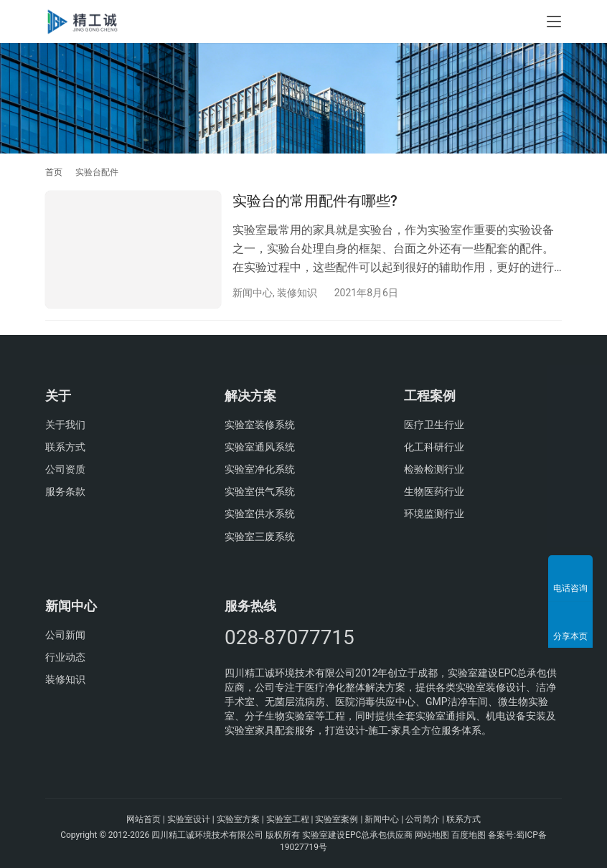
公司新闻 (65, 635)
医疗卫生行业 (434, 425)
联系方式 (65, 447)
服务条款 (65, 491)
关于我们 (65, 425)
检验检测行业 (434, 469)
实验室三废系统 (260, 537)
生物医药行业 (434, 491)
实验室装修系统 (260, 425)
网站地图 (432, 835)
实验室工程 (288, 819)
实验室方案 (238, 819)
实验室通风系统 (260, 447)
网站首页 (143, 819)
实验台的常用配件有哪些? (315, 201)
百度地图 (469, 835)
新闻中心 (253, 293)
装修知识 (297, 293)
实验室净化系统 (260, 469)
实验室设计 (189, 819)
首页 (54, 172)
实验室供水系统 (260, 514)
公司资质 (65, 469)
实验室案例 (337, 819)
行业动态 (65, 657)
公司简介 (423, 819)
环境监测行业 (434, 514)
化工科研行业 (434, 447)
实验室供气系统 (260, 491)
